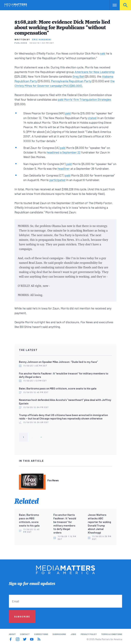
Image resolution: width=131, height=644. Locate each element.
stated (92, 118)
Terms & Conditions (112, 634)
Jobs (73, 634)
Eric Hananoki (42, 39)
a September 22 (70, 152)
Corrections (41, 634)
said (103, 53)
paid (68, 113)
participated (57, 180)
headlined (53, 152)
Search (125, 5)
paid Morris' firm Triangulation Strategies (84, 99)
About (12, 634)
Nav (112, 5)
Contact (25, 634)
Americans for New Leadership (95, 72)
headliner (64, 168)
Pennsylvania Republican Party (71, 81)
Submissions (59, 634)
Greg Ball (78, 76)
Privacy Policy (89, 634)
